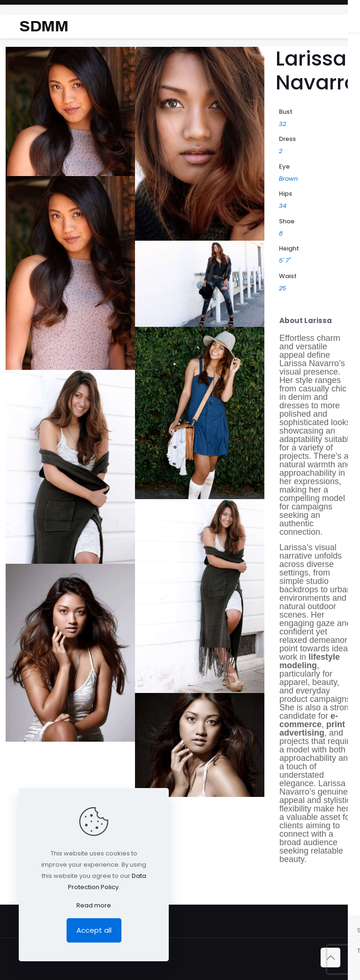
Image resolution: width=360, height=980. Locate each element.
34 (283, 206)
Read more (94, 905)
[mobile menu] (345, 26)
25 (282, 288)
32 (282, 124)
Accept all (94, 930)
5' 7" (285, 261)
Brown (288, 179)
